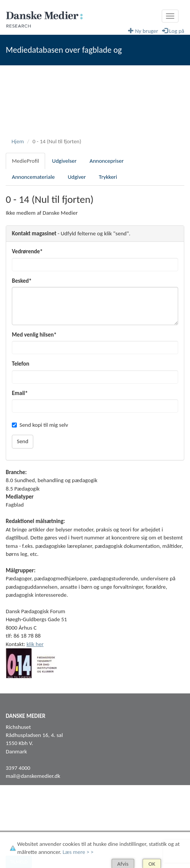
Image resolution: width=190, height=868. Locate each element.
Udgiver (77, 177)
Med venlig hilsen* (34, 335)
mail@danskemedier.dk (33, 776)
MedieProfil (25, 161)
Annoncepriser (106, 161)
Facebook (17, 814)
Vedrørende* (27, 251)
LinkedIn (15, 822)
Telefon (20, 364)
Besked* (22, 281)
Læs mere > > (78, 852)
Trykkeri (108, 177)
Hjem (18, 141)
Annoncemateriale (33, 177)
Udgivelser (64, 161)
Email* (20, 393)
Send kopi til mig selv (40, 425)
